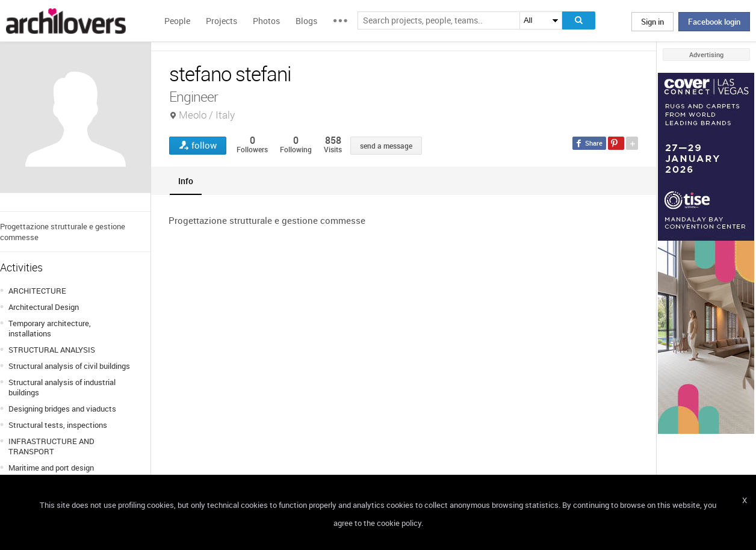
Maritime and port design (51, 468)
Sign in (652, 22)
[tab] (186, 181)
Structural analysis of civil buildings (69, 366)
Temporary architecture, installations (50, 328)
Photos (266, 21)
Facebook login (714, 22)
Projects (222, 21)
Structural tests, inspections (58, 425)
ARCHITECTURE (37, 291)
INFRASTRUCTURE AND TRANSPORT (51, 446)
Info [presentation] (186, 181)
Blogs (306, 21)
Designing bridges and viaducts (62, 409)
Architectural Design (44, 307)
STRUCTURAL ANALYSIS (52, 350)
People (177, 21)
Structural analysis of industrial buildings (62, 387)
